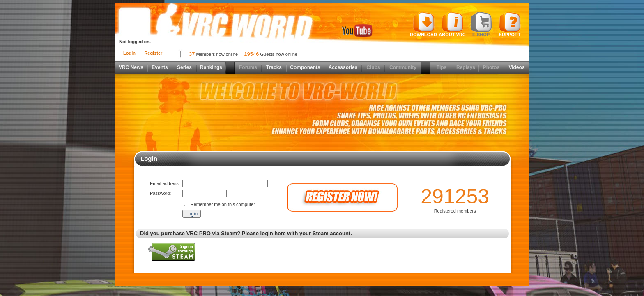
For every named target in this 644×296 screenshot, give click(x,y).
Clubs (373, 67)
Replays (466, 67)
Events (160, 67)
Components (305, 67)
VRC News (131, 67)
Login (129, 53)
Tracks (274, 67)
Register (153, 53)
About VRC (452, 24)
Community (403, 67)
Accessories (343, 67)
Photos (491, 67)
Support (510, 24)
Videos (516, 67)
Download (423, 24)
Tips (442, 67)
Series (184, 67)
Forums (248, 67)
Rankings (211, 67)
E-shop (481, 24)
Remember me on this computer (223, 204)
